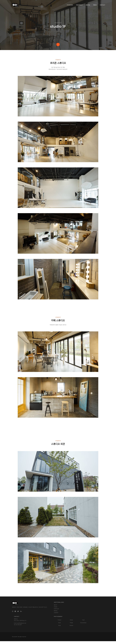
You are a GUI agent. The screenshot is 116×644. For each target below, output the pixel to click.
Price (94, 3)
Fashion (94, 624)
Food (100, 619)
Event (88, 621)
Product (88, 619)
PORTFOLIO (41, 622)
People (94, 621)
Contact (101, 3)
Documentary (101, 621)
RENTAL (40, 624)
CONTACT (40, 626)
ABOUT (40, 618)
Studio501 (69, 3)
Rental (87, 3)
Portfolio (78, 3)
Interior (94, 619)
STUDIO (40, 620)
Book (88, 624)
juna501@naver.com (69, 622)
